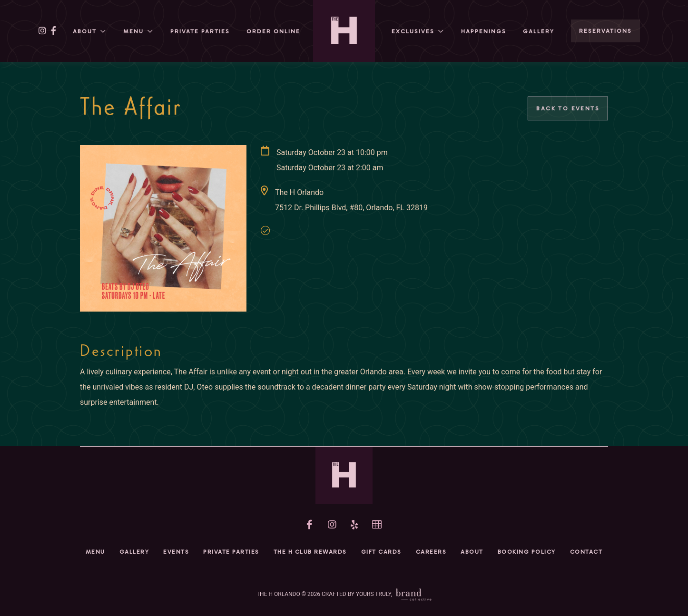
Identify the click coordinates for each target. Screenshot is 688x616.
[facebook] (54, 31)
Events (176, 552)
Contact (586, 552)
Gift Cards (381, 552)
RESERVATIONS (605, 31)
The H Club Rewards (310, 552)
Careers (431, 552)
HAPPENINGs (484, 31)
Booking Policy (527, 552)
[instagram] (42, 31)
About (85, 31)
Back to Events (568, 108)
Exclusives (413, 31)
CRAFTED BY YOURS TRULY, (377, 594)
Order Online (273, 31)
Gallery (539, 31)
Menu (133, 31)
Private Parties (200, 31)
